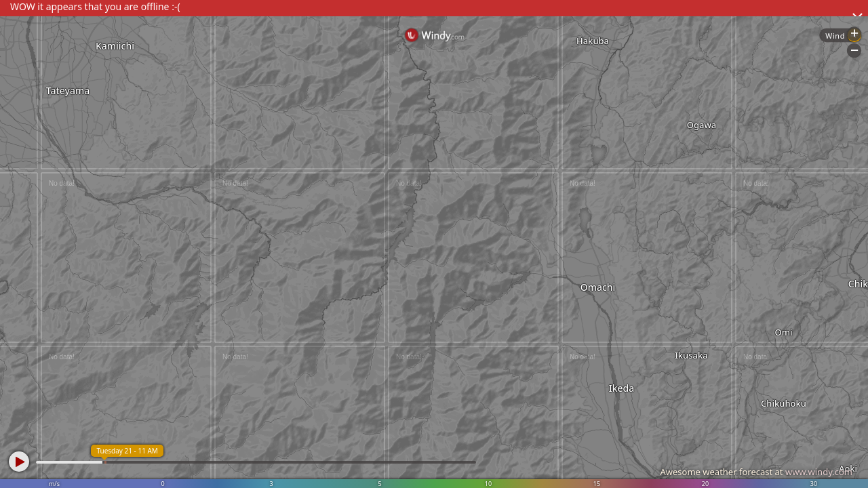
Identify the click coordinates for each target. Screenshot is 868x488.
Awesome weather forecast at (756, 472)
